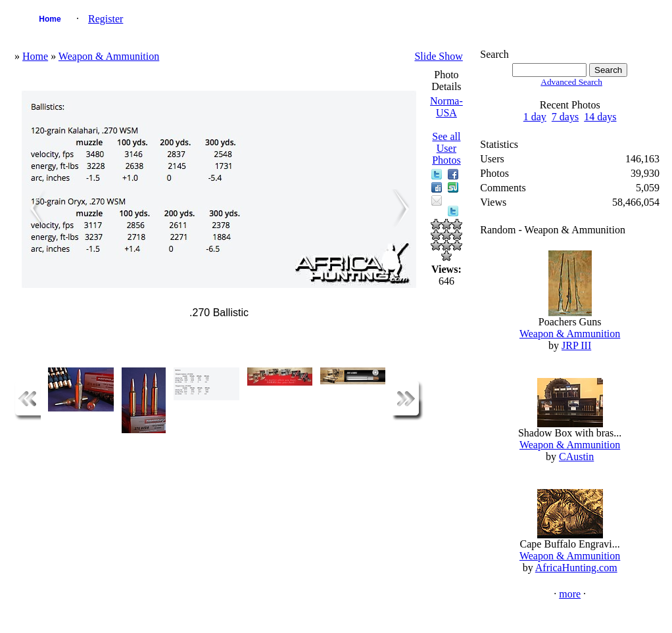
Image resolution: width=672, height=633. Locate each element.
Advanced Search (571, 82)
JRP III (576, 345)
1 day (535, 117)
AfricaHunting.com (576, 568)
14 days (600, 117)
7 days (565, 117)
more (570, 594)
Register (106, 19)
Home (50, 19)
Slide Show (438, 56)
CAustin (576, 457)
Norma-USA (446, 107)
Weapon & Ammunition (109, 56)
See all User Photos (446, 148)
